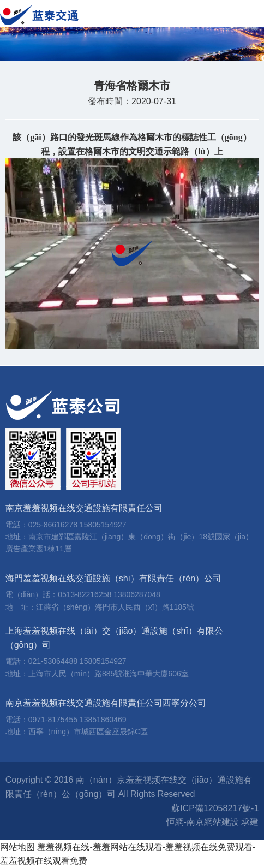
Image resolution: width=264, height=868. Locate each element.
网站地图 (17, 847)
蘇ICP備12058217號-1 (215, 808)
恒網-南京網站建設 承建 (213, 822)
